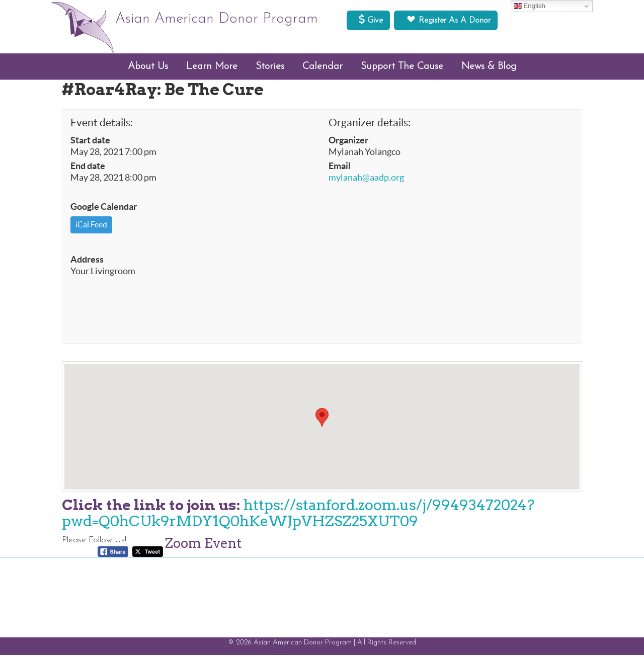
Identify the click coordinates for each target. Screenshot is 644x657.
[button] (322, 419)
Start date (90, 142)
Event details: (102, 124)
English (530, 6)
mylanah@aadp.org (366, 179)
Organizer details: (370, 124)
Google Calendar (104, 209)
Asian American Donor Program (227, 20)
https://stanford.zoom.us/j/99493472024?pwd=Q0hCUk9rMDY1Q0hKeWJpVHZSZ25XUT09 (298, 515)
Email (340, 168)
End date (88, 168)
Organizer (348, 142)
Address (87, 261)
